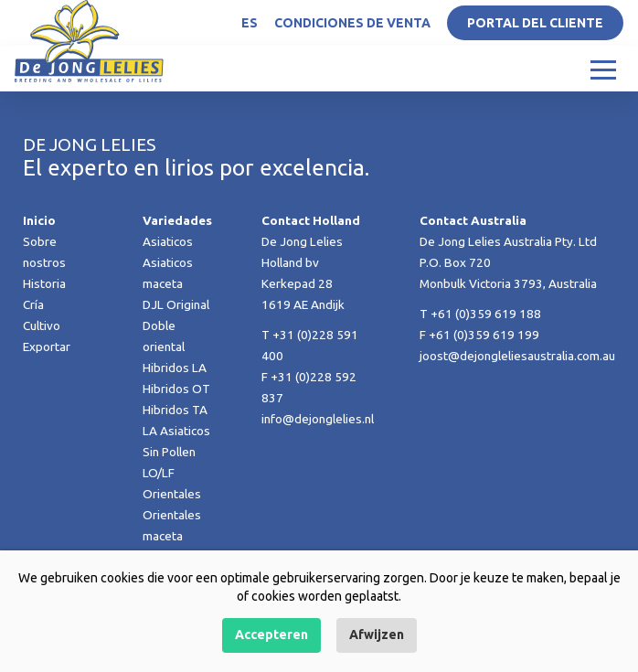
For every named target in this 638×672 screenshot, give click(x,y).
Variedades (177, 220)
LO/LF (159, 473)
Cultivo (42, 325)
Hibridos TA (175, 410)
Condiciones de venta (352, 23)
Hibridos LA (175, 368)
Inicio (39, 220)
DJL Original (176, 304)
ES (250, 23)
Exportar (47, 347)
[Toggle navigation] (603, 69)
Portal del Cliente (535, 23)
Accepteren (271, 635)
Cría (33, 304)
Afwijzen (377, 635)
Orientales (172, 494)
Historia (44, 283)
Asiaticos (168, 241)
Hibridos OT (176, 389)
